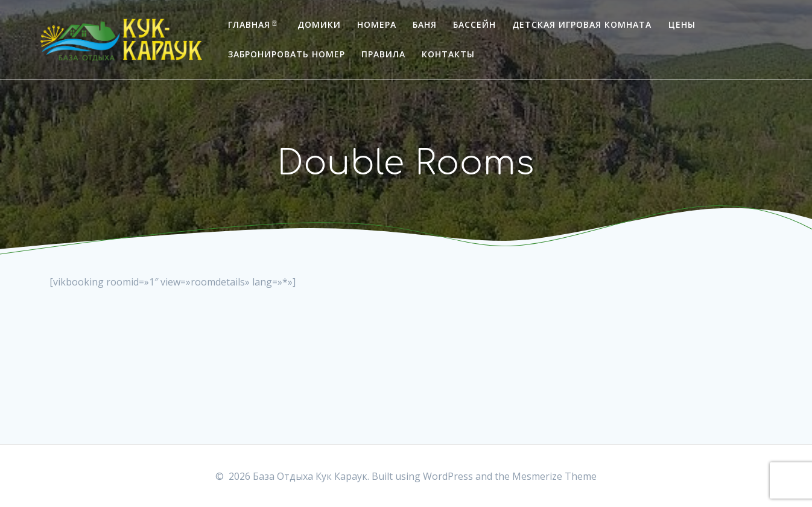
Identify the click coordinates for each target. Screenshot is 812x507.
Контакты (448, 54)
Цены (682, 24)
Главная (249, 24)
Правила (383, 54)
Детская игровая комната (582, 24)
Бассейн (474, 24)
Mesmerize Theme (554, 476)
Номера (377, 24)
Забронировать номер (287, 54)
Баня (425, 24)
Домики (319, 24)
